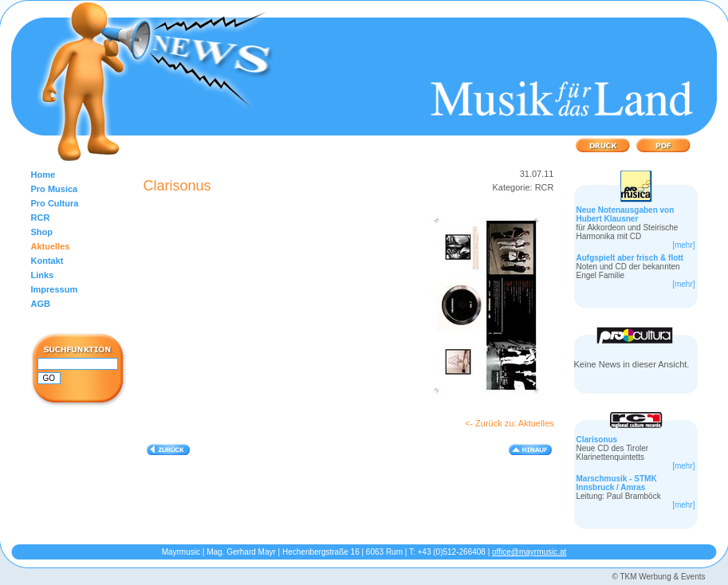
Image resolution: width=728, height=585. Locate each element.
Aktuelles (51, 246)
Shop (42, 232)
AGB (41, 304)
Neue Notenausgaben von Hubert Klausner (626, 214)
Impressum (55, 289)
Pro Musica (55, 189)
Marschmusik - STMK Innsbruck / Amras (617, 483)
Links (43, 275)
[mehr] (683, 245)
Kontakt (47, 261)
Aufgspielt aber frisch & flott (630, 258)
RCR (41, 218)
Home (43, 175)
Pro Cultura (55, 203)
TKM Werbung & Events (662, 577)
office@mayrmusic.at (529, 552)
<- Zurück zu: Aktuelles (510, 423)
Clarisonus (597, 440)
